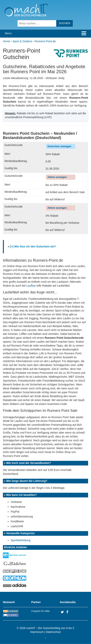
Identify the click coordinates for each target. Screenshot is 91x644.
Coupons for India (40, 611)
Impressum (37, 632)
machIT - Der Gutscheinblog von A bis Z (50, 628)
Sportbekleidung (20, 540)
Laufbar (31, 286)
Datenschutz (53, 632)
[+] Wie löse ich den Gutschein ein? (33, 246)
